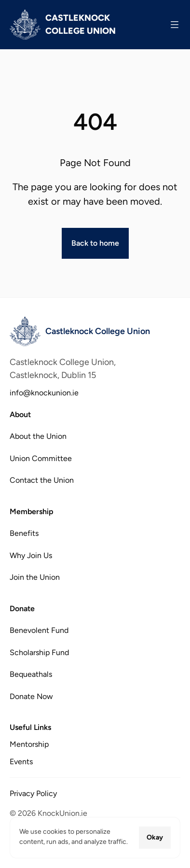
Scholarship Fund (39, 652)
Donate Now (31, 696)
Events (21, 762)
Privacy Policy (33, 793)
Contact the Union (42, 480)
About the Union (38, 436)
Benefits (24, 533)
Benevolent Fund (39, 630)
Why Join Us (31, 555)
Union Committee (41, 458)
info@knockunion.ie (44, 393)
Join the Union (35, 577)
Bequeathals (31, 674)
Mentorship (29, 744)
